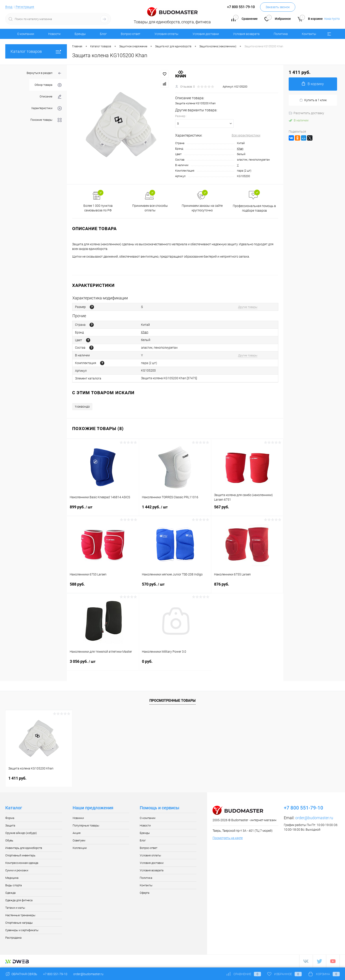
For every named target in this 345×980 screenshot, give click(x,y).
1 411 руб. (17, 778)
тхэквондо (82, 407)
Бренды (80, 34)
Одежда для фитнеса (19, 900)
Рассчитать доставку (306, 113)
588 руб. (103, 587)
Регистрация (25, 7)
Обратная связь (21, 974)
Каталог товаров (36, 51)
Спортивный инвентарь (20, 855)
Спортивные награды (19, 923)
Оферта (145, 893)
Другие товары (248, 307)
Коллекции (80, 848)
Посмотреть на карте (228, 838)
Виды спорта (14, 885)
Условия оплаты (166, 34)
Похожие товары (46, 120)
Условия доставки (206, 34)
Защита (10, 825)
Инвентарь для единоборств (24, 848)
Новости (54, 34)
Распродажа (13, 938)
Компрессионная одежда (22, 863)
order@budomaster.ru (314, 818)
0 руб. (175, 664)
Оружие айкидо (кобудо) (21, 833)
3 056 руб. (103, 664)
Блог (103, 34)
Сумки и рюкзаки (17, 870)
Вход (9, 7)
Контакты (309, 34)
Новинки (78, 818)
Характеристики (46, 108)
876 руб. (247, 587)
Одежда (10, 893)
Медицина (12, 878)
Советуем (79, 840)
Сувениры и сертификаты (22, 930)
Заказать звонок (278, 7)
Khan (240, 149)
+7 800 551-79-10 (55, 974)
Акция (77, 833)
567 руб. (247, 510)
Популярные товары (86, 825)
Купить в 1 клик (313, 100)
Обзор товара (48, 85)
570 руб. (175, 587)
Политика (281, 34)
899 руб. (103, 510)
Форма (10, 818)
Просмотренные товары (172, 701)
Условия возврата (246, 34)
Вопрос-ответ (131, 34)
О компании (26, 34)
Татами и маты (15, 908)
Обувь (9, 840)
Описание (51, 97)
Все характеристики (246, 135)
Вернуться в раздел (44, 73)
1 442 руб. (175, 510)
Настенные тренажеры (20, 915)
